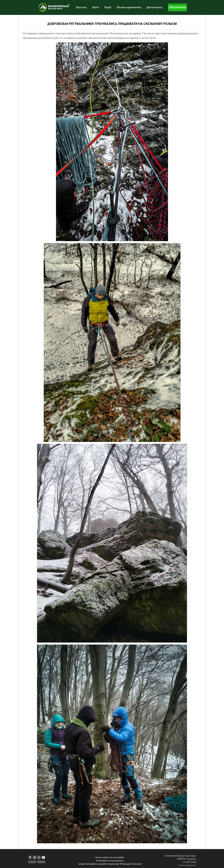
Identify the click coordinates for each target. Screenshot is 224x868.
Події (108, 7)
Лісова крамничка (129, 7)
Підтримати (177, 7)
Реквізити (41, 862)
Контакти (32, 862)
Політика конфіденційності (187, 865)
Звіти (96, 7)
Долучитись (155, 7)
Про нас (81, 7)
